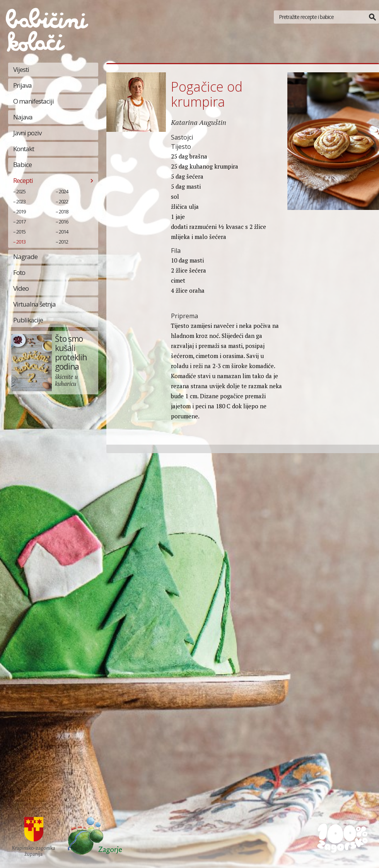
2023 (21, 201)
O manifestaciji (33, 101)
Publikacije (28, 320)
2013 (21, 242)
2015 (21, 232)
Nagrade (25, 257)
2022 (63, 201)
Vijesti (21, 69)
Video (21, 288)
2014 (63, 232)
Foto (19, 272)
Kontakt (24, 149)
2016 (63, 222)
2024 (63, 191)
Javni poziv (27, 133)
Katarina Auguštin (199, 122)
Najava (23, 117)
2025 (21, 191)
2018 (63, 211)
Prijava (22, 85)
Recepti (23, 180)
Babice (22, 165)
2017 (21, 222)
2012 (63, 242)
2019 (21, 211)
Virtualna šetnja (34, 304)
